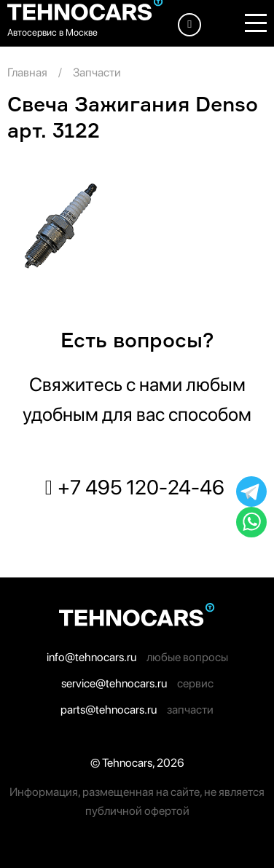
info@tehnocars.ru (91, 657)
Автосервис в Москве (52, 32)
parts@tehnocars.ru (109, 710)
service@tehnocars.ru (114, 683)
